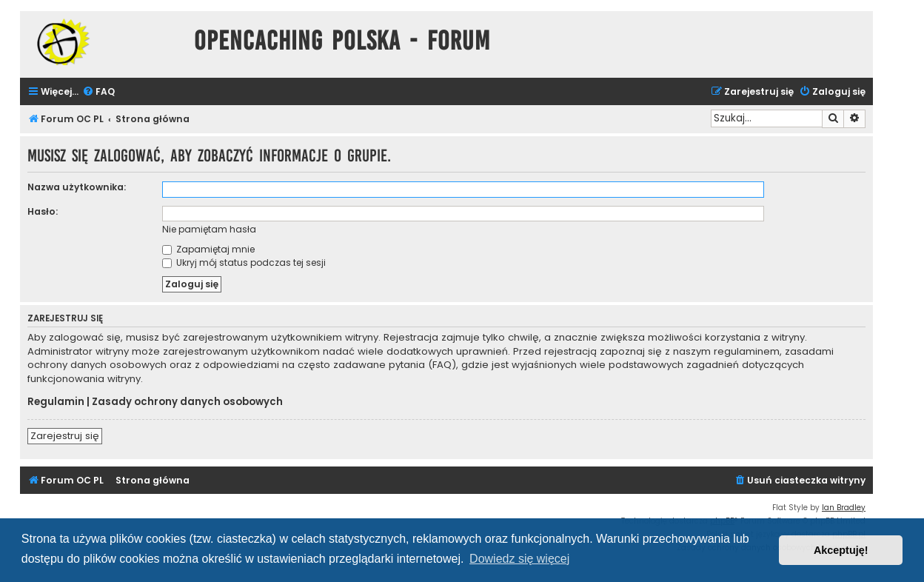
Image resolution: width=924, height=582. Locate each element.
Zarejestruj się (65, 436)
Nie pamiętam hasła (209, 229)
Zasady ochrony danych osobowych (187, 402)
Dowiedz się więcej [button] (519, 559)
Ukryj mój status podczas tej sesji (244, 262)
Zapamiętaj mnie (208, 249)
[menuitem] (98, 92)
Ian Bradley (844, 508)
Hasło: (43, 211)
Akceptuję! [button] (841, 550)
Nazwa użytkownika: (77, 187)
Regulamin (56, 402)
